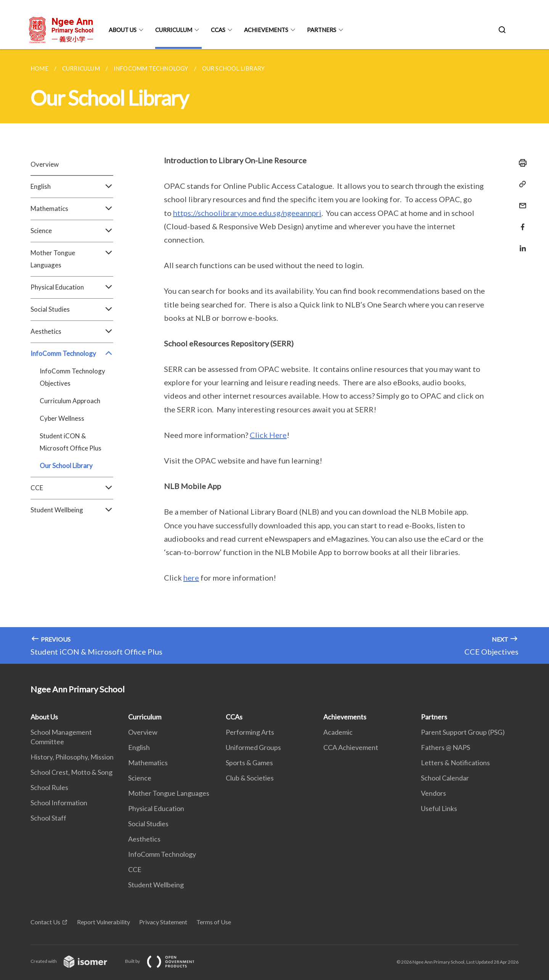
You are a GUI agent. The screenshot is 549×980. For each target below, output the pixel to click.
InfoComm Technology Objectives (72, 377)
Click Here (268, 435)
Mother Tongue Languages (72, 259)
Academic (338, 732)
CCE (72, 488)
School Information (59, 803)
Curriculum (174, 30)
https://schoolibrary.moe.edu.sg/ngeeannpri (247, 213)
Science (72, 231)
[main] (274, 356)
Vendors (433, 793)
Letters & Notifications (455, 763)
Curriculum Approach (70, 401)
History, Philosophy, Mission (72, 757)
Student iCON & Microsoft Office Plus (71, 442)
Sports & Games (249, 763)
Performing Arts (250, 732)
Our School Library (66, 466)
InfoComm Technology (72, 354)
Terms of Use (214, 922)
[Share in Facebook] (520, 222)
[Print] (520, 163)
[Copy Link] (520, 184)
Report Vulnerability (104, 922)
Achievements (266, 30)
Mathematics (72, 209)
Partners (322, 30)
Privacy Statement (163, 922)
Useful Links (439, 808)
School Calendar (445, 778)
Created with (75, 961)
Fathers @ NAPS (445, 747)
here (191, 578)
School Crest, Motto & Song (71, 772)
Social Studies (72, 309)
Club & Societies (250, 778)
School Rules (49, 787)
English (72, 187)
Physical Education (72, 287)
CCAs (218, 30)
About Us (123, 30)
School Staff (48, 818)
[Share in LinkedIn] (520, 244)
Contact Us (45, 922)
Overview (45, 164)
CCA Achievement (351, 747)
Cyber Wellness (62, 418)
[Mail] (520, 201)
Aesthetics (72, 331)
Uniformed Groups (253, 747)
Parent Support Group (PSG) (463, 732)
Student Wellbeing (72, 510)
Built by (166, 961)
